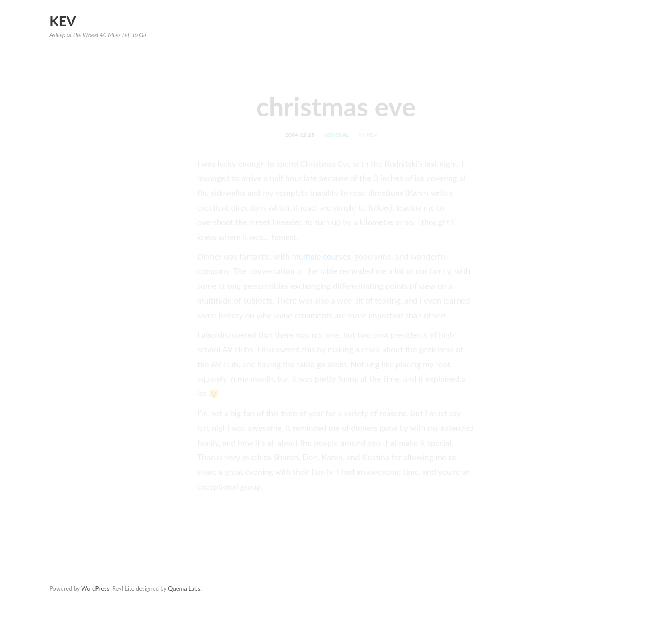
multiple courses (321, 260)
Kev (63, 21)
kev (372, 138)
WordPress (95, 588)
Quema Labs (184, 588)
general (336, 138)
